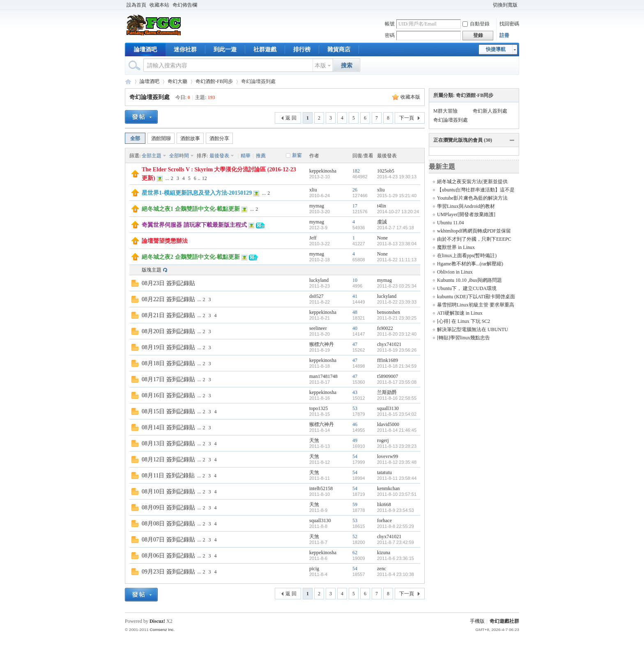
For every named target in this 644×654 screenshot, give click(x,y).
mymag (317, 206)
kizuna (384, 553)
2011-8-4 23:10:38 (396, 574)
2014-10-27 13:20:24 (398, 212)
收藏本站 (159, 5)
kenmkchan (388, 488)
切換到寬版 (505, 5)
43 (355, 392)
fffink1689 (388, 360)
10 (355, 280)
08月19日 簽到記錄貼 (168, 347)
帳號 (390, 24)
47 (355, 344)
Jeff (313, 238)
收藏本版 (410, 97)
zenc (382, 569)
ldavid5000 (388, 424)
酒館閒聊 (161, 138)
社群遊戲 (265, 50)
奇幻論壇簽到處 (149, 97)
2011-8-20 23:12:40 (397, 334)
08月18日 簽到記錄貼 (168, 363)
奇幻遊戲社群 (128, 82)
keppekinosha (323, 171)
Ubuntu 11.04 (451, 223)
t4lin (382, 206)
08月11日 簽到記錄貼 (168, 476)
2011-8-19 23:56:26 (397, 350)
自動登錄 (476, 24)
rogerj (383, 440)
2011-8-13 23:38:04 (397, 244)
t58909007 (388, 376)
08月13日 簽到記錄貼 (168, 443)
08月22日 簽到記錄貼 (168, 299)
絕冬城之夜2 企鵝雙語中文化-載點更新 (191, 257)
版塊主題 (152, 270)
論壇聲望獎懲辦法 (165, 241)
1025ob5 (386, 171)
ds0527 (316, 296)
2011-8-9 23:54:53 (396, 510)
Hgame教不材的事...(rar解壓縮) (470, 264)
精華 (246, 156)
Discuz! (157, 621)
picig (314, 569)
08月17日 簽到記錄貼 (168, 379)
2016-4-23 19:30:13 (397, 177)
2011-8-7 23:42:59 (396, 542)
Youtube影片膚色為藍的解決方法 (472, 198)
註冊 (504, 35)
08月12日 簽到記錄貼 (168, 459)
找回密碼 (509, 24)
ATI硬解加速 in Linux (460, 313)
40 (355, 328)
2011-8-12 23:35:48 (397, 462)
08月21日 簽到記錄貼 (168, 315)
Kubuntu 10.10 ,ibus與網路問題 (469, 280)
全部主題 (152, 156)
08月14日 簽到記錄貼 (168, 427)
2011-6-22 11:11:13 (397, 260)
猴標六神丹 (322, 344)
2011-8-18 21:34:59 (397, 366)
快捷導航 (496, 49)
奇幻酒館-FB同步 (214, 81)
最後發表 (219, 156)
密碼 (390, 35)
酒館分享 (219, 138)
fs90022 (385, 328)
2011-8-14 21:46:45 (397, 430)
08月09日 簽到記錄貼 (168, 508)
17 (355, 206)
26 (355, 190)
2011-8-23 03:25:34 (397, 286)
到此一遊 (225, 50)
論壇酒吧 (145, 50)
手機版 (477, 621)
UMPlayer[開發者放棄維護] (466, 214)
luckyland (319, 280)
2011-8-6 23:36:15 (396, 558)
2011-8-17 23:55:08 (397, 382)
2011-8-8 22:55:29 (396, 526)
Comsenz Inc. (162, 630)
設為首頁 (136, 5)
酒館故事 (190, 138)
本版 (320, 66)
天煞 (314, 440)
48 (355, 312)
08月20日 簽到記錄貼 (168, 331)
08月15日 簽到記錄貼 (168, 411)
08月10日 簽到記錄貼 (168, 492)
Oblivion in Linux (455, 272)
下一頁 (407, 118)
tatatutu (384, 472)
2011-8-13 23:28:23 (397, 446)
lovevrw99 (388, 456)
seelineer (318, 328)
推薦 (261, 156)
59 (355, 504)
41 (355, 296)
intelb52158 (321, 488)
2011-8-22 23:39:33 (397, 302)
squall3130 (388, 408)
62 (355, 553)
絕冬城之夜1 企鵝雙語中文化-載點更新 (191, 209)
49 (355, 440)
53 (355, 408)
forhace (384, 520)
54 (355, 456)
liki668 (384, 504)
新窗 (297, 155)
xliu (313, 190)
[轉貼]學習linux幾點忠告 (463, 338)
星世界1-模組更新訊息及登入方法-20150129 (197, 193)
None (382, 238)
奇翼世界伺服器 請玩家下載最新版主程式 (194, 225)
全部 (135, 138)
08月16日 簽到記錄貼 (168, 395)
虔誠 (382, 222)
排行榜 (302, 50)
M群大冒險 (445, 111)
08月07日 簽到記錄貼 (168, 540)
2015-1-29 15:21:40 (397, 196)
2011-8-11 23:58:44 (397, 478)
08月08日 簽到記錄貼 (168, 524)
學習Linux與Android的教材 (466, 206)
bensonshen (389, 312)
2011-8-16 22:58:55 (397, 398)
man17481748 (323, 376)
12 (205, 178)
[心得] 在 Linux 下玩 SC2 (463, 321)
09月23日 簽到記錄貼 (168, 572)
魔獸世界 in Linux (456, 247)
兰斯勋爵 (387, 392)
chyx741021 (389, 344)
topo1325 (319, 408)
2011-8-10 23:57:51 (397, 494)
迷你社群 (185, 50)
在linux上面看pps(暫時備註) (467, 256)
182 (356, 171)
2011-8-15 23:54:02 (397, 414)
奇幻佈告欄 (185, 5)
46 (355, 424)
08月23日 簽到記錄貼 (168, 283)
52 (355, 537)
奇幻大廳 (177, 81)
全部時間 (179, 156)
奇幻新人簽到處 (490, 111)
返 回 (291, 118)
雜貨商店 (339, 50)
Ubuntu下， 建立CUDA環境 (467, 288)
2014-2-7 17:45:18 (396, 228)
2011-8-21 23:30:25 (397, 318)
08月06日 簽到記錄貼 (168, 556)
